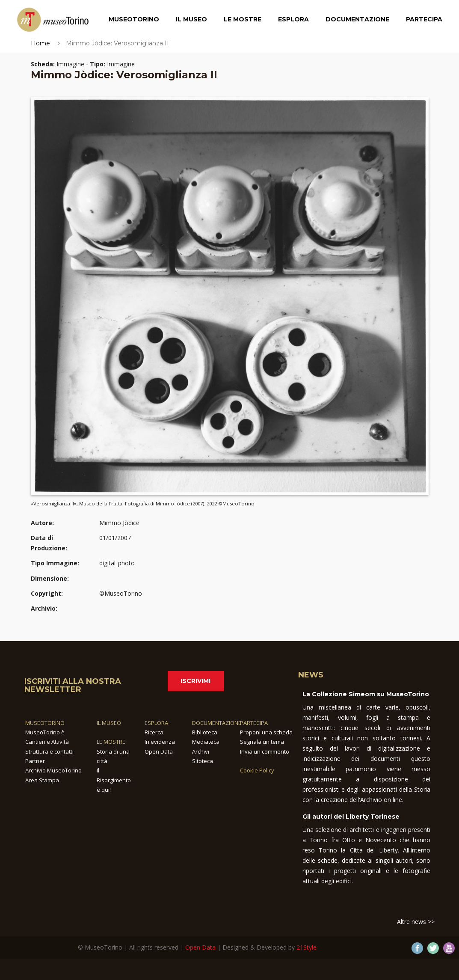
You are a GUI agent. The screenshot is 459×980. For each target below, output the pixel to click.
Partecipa (424, 19)
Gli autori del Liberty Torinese (351, 817)
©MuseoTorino (121, 593)
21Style (306, 947)
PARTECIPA (254, 723)
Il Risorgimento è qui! (114, 780)
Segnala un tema (262, 742)
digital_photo (117, 563)
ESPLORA (156, 723)
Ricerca (154, 732)
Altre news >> (416, 922)
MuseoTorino (134, 19)
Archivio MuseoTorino (53, 770)
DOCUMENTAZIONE (217, 723)
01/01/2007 (115, 538)
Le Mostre (243, 19)
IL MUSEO (109, 723)
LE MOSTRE (111, 742)
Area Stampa (42, 780)
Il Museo (191, 19)
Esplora (293, 19)
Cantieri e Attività (47, 742)
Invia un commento (265, 751)
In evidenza (160, 742)
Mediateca (206, 742)
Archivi (201, 751)
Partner (35, 761)
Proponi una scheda (266, 732)
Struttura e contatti (49, 751)
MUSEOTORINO (45, 723)
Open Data (159, 751)
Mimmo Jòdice (119, 523)
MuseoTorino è (45, 732)
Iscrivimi (195, 681)
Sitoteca (203, 761)
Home (40, 43)
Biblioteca (205, 732)
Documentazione (357, 19)
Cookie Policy (257, 770)
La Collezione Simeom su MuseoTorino (366, 694)
